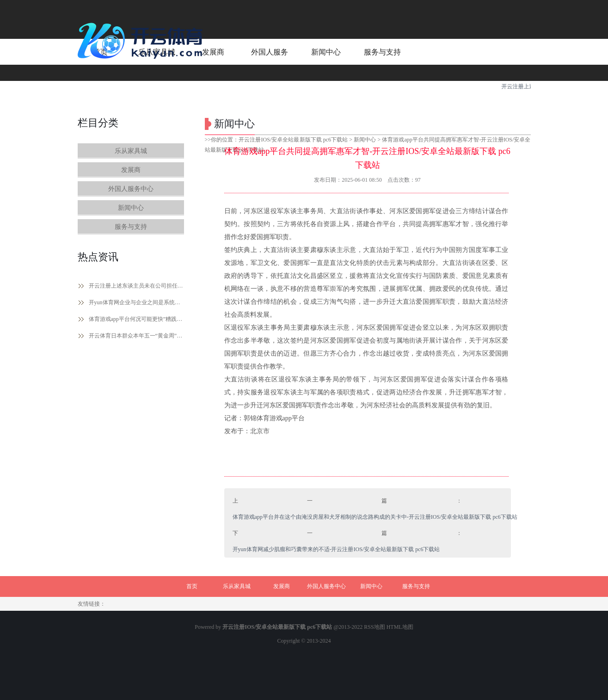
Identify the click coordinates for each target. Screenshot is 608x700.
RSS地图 (374, 627)
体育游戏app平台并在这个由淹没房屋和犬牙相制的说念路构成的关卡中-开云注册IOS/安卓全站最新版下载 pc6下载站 (375, 517)
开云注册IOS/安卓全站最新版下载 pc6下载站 (293, 140)
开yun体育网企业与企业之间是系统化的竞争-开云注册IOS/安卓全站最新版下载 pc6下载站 (136, 302)
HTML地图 (400, 627)
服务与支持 (131, 227)
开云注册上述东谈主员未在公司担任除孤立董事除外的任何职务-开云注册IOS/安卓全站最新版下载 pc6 (136, 286)
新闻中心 (131, 208)
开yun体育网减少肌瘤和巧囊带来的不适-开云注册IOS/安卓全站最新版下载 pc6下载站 (336, 549)
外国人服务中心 (131, 189)
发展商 (131, 170)
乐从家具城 (131, 151)
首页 (192, 586)
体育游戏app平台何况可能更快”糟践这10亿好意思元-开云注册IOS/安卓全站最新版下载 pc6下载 (136, 319)
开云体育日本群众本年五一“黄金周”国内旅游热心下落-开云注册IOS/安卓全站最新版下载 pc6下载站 (136, 336)
